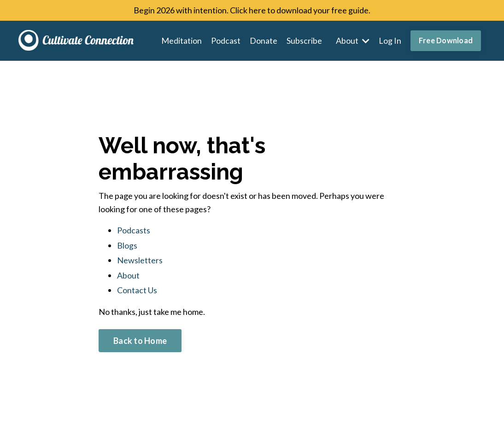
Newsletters (140, 260)
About (353, 41)
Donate (264, 41)
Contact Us (137, 290)
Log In (390, 41)
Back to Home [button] (140, 341)
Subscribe (304, 41)
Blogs (127, 245)
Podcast (226, 41)
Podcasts (134, 230)
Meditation (182, 41)
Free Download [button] (446, 40)
